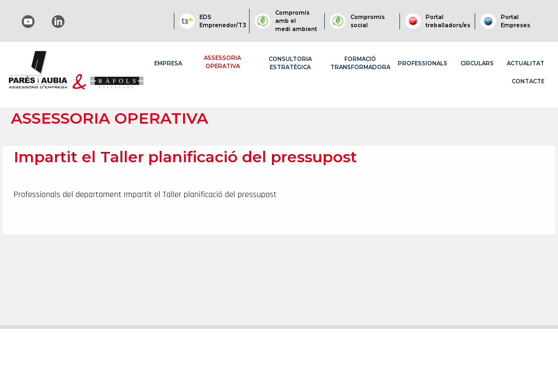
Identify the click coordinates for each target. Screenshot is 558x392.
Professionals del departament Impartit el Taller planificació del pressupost (145, 195)
